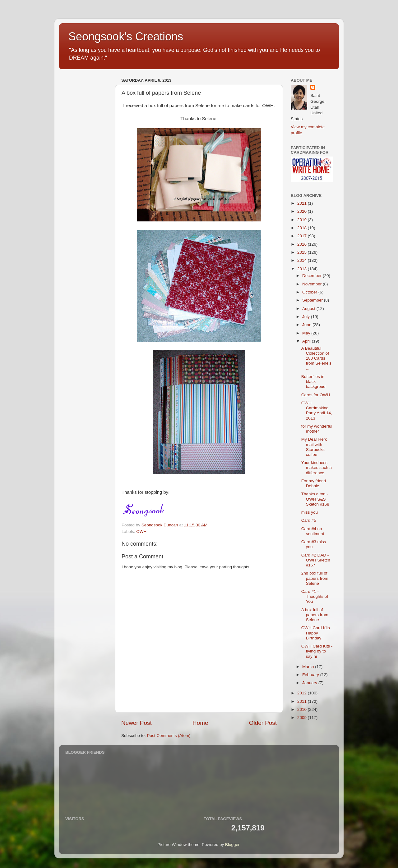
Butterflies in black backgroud (313, 382)
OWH (141, 532)
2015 (303, 252)
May (307, 333)
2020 (303, 211)
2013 (303, 269)
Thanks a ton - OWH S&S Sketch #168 (315, 499)
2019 (303, 220)
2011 (303, 701)
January (310, 683)
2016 (303, 244)
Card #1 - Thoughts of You (315, 596)
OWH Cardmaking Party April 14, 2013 (317, 411)
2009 (303, 718)
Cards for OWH (316, 395)
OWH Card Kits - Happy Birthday (317, 633)
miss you (310, 512)
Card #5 (309, 520)
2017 (303, 236)
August (309, 309)
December (312, 276)
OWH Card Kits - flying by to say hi (317, 651)
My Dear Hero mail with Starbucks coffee (314, 447)
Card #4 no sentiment (313, 531)
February (311, 675)
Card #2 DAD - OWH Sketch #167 (316, 560)
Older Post (263, 723)
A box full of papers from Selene (315, 615)
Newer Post (137, 723)
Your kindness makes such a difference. (317, 468)
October (310, 292)
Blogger (232, 845)
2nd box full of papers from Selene (315, 578)
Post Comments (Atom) (169, 736)
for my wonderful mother (317, 429)
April (307, 341)
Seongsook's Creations (126, 36)
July (307, 317)
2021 (303, 203)
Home (200, 723)
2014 (303, 260)
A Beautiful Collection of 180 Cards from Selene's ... (316, 358)
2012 (303, 693)
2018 (303, 228)
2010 (303, 709)
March (309, 667)
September (313, 300)
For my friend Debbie (314, 483)
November (312, 284)
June (307, 325)
